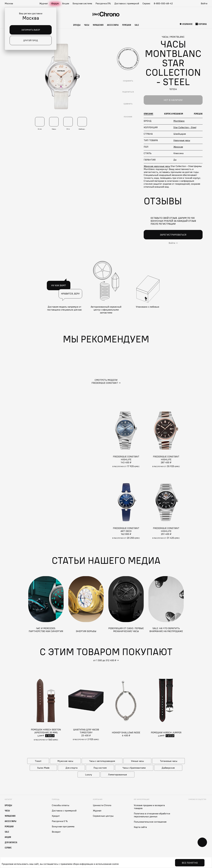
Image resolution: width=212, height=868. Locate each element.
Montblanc (179, 121)
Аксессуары (113, 25)
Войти (204, 3)
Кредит (56, 816)
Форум (55, 3)
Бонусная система (82, 3)
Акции (66, 3)
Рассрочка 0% (103, 3)
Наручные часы (182, 140)
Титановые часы (169, 761)
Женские (178, 147)
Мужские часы (65, 761)
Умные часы (137, 761)
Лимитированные (117, 774)
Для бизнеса (11, 842)
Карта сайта (140, 827)
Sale (137, 25)
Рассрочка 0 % (60, 821)
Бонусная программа (63, 826)
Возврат (56, 832)
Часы (87, 25)
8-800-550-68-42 (163, 3)
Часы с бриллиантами (134, 768)
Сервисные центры (103, 816)
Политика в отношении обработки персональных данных (152, 815)
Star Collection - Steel (185, 127)
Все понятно (190, 863)
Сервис (146, 3)
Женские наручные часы (157, 166)
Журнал (44, 3)
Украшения (98, 25)
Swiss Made (43, 768)
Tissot (38, 761)
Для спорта (71, 768)
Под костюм (100, 768)
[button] (10, 4)
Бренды (77, 25)
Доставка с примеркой (127, 3)
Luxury (89, 774)
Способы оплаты (61, 805)
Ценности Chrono (102, 805)
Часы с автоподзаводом (102, 761)
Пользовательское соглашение (150, 822)
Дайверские (168, 768)
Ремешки (127, 25)
